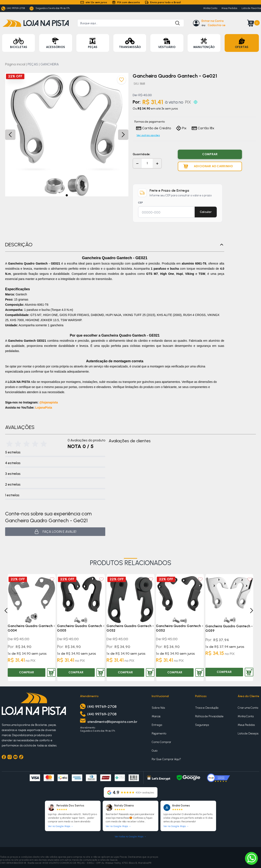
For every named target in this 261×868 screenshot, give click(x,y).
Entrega (157, 725)
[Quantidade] (147, 163)
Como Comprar (161, 742)
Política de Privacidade (209, 716)
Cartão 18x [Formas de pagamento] (203, 128)
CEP (141, 203)
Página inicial (15, 64)
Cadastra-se (217, 25)
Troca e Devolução (207, 708)
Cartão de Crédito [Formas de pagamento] (153, 128)
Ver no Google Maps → (61, 826)
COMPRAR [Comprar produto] (210, 154)
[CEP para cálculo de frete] (166, 212)
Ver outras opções (148, 135)
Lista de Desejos (248, 733)
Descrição (115, 244)
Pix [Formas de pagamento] (181, 128)
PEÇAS (33, 64)
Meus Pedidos (229, 8)
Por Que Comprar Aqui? (166, 759)
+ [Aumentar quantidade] (157, 163)
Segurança (202, 725)
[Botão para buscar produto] (175, 23)
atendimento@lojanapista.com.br (112, 722)
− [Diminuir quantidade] (137, 163)
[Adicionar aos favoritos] (122, 80)
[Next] (252, 611)
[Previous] (6, 611)
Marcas (156, 716)
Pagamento (159, 733)
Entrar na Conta (213, 21)
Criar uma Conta (248, 708)
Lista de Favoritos (251, 8)
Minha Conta (210, 8)
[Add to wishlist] (52, 579)
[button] (67, 195)
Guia (154, 751)
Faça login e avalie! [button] (55, 532)
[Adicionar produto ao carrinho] (210, 166)
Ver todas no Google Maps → (130, 837)
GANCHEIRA (50, 64)
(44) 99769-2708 (13, 8)
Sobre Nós (158, 708)
